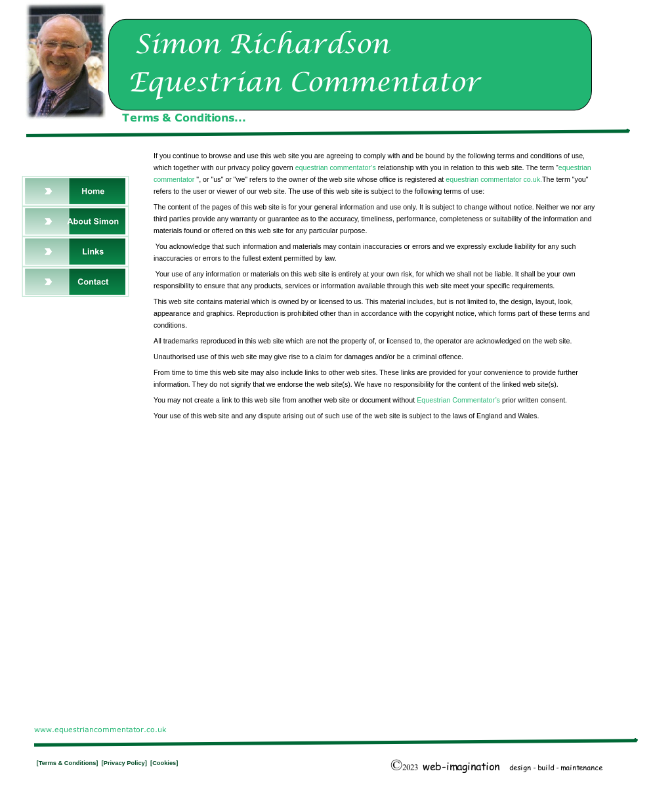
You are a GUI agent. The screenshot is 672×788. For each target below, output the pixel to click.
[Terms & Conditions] (68, 763)
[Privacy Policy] (126, 763)
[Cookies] (164, 763)
